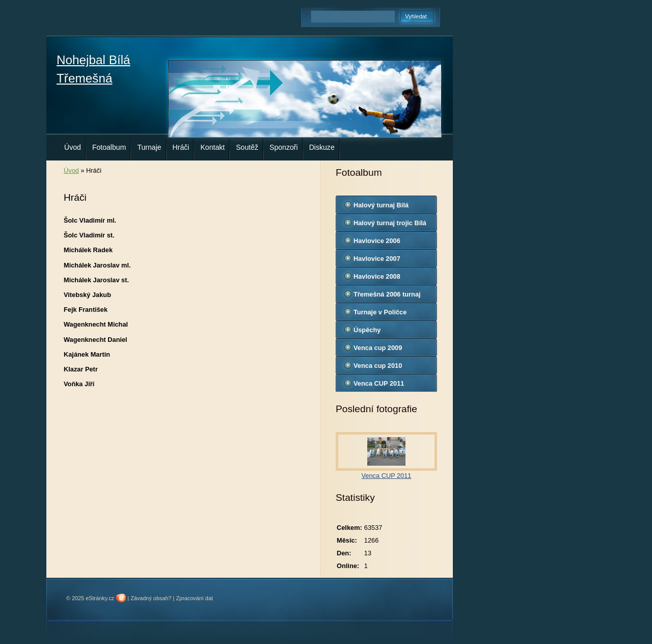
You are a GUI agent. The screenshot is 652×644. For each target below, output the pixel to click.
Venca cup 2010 (378, 366)
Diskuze (322, 147)
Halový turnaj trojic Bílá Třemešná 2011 (390, 225)
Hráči (181, 147)
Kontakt (212, 147)
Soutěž (247, 147)
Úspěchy (367, 330)
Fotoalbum (109, 147)
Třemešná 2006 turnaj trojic (387, 297)
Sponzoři (284, 147)
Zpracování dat (194, 598)
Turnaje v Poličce (380, 312)
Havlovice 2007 (377, 259)
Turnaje (149, 147)
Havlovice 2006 (377, 241)
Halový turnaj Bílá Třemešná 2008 (381, 207)
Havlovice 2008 (377, 276)
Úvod (73, 147)
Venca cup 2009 (378, 348)
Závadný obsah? (151, 598)
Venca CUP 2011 (379, 383)
